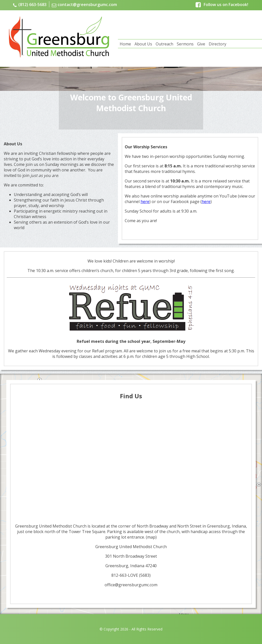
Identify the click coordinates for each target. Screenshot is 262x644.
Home (125, 44)
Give (201, 44)
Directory (217, 44)
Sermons (185, 44)
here (145, 202)
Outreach (164, 44)
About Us (143, 44)
